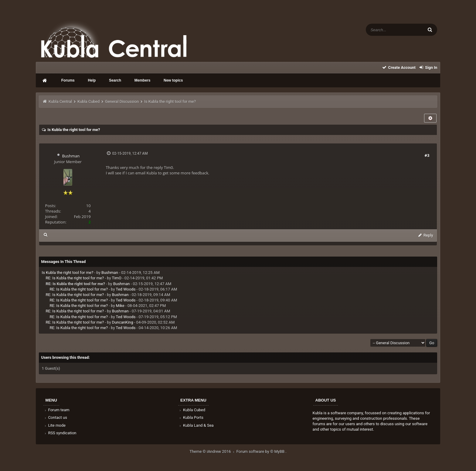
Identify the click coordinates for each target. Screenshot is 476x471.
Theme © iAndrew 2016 (213, 451)
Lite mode (55, 425)
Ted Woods (126, 289)
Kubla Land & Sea (196, 425)
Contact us (55, 417)
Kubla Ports (191, 417)
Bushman (71, 156)
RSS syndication (60, 433)
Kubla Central (60, 101)
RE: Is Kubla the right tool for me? (75, 278)
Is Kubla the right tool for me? (68, 273)
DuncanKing (123, 322)
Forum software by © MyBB (261, 451)
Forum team (57, 410)
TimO (117, 278)
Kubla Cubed (88, 101)
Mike (120, 306)
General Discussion (122, 101)
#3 (427, 155)
